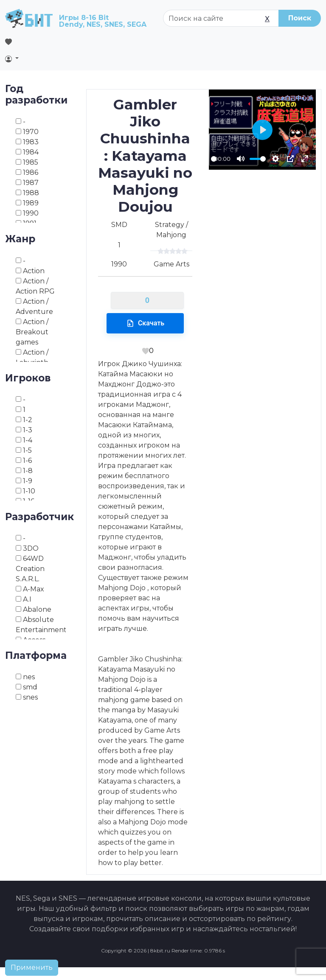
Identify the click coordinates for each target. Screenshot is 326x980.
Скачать (145, 323)
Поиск (300, 18)
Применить (32, 967)
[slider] (214, 159)
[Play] (262, 130)
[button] (45, 59)
